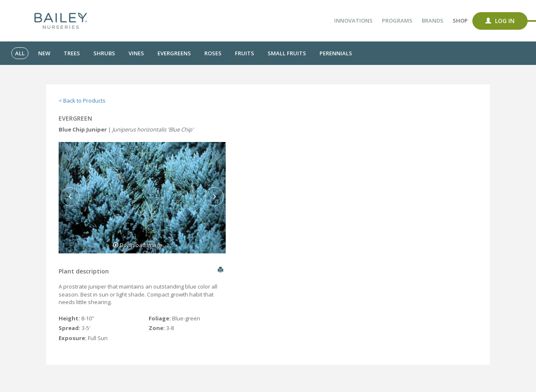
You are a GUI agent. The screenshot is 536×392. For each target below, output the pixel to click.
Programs (397, 21)
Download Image (138, 245)
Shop (460, 21)
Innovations (353, 21)
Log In (500, 21)
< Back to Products (82, 101)
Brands (433, 21)
